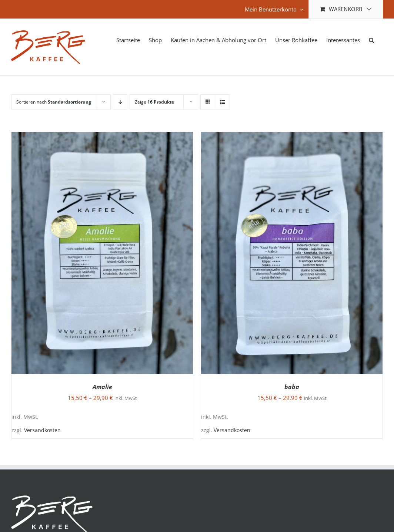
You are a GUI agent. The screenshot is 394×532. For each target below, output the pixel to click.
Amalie (102, 387)
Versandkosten (42, 430)
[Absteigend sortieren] (120, 102)
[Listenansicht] (222, 102)
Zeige (154, 102)
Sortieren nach (54, 102)
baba (292, 387)
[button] (371, 39)
